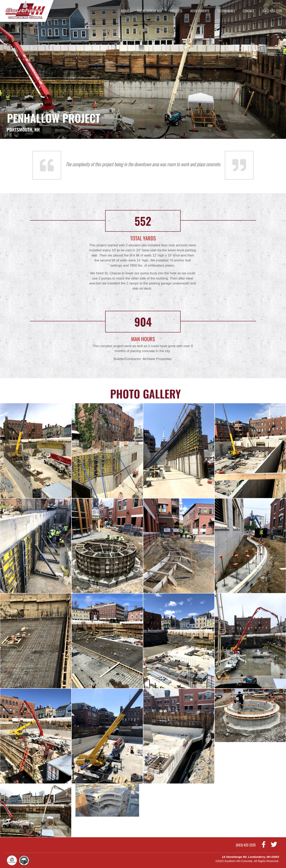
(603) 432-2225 (272, 11)
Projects (176, 11)
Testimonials (226, 11)
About (125, 11)
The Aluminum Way (150, 11)
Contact (249, 11)
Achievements (200, 11)
